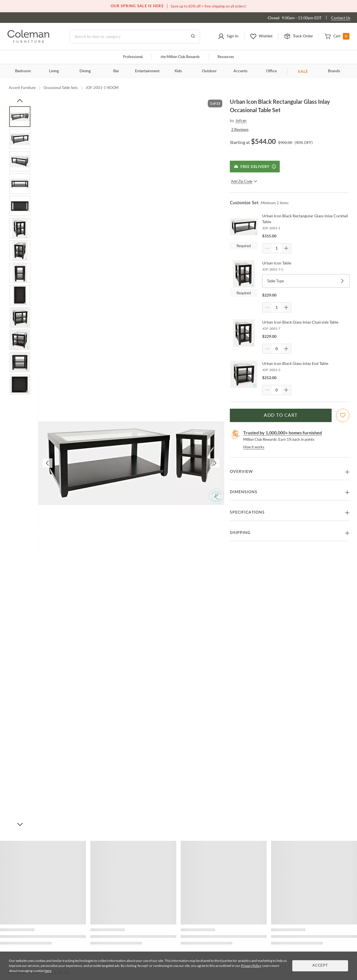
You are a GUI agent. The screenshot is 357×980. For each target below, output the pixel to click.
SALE (303, 71)
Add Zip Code (244, 181)
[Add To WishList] (343, 415)
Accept (320, 966)
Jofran (241, 120)
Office (271, 71)
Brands (334, 71)
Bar (116, 71)
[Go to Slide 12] (20, 362)
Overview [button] (241, 472)
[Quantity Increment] (286, 248)
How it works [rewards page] (254, 447)
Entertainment (147, 71)
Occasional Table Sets (61, 88)
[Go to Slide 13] (20, 384)
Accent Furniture (22, 88)
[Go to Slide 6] (20, 228)
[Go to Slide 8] (20, 273)
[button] (228, 37)
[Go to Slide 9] (20, 295)
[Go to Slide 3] (20, 161)
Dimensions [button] (244, 492)
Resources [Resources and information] (226, 57)
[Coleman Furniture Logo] (28, 41)
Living (54, 71)
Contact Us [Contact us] (341, 18)
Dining (85, 71)
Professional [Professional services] (133, 57)
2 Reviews (240, 129)
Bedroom (23, 71)
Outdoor (209, 71)
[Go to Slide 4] (20, 184)
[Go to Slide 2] (20, 139)
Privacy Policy (251, 966)
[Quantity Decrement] (267, 248)
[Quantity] (277, 248)
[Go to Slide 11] (20, 340)
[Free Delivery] (255, 167)
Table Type (306, 281)
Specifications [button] (247, 512)
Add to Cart (281, 415)
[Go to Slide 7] (20, 251)
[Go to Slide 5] (20, 206)
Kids (178, 71)
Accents (240, 71)
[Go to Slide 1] (20, 117)
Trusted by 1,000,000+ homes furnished (283, 433)
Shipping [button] (240, 533)
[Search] (135, 37)
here (48, 971)
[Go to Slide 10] (20, 317)
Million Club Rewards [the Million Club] (180, 57)
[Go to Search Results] (193, 37)
